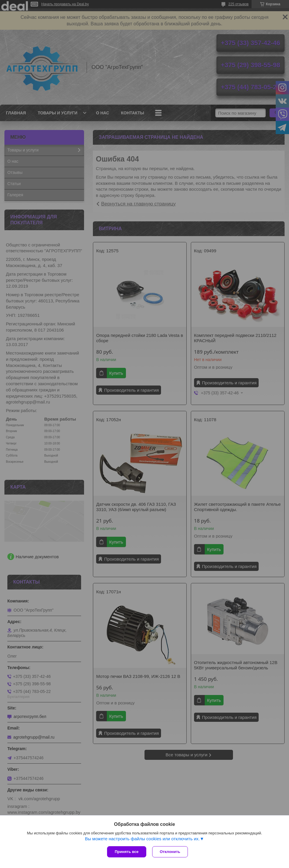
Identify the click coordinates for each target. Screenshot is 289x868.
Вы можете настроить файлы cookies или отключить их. (142, 839)
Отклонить (170, 852)
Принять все (127, 852)
